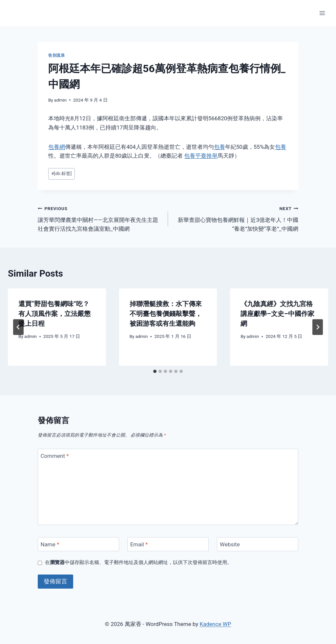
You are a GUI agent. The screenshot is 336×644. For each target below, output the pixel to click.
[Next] (318, 327)
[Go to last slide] (18, 327)
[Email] (168, 544)
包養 (220, 147)
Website (230, 544)
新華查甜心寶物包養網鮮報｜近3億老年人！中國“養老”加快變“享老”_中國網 (236, 218)
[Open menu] (322, 13)
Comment (55, 456)
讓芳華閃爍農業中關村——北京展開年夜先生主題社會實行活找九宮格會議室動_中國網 (100, 218)
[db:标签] (61, 173)
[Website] (258, 544)
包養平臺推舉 (201, 156)
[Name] (78, 544)
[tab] (155, 371)
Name (50, 544)
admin (60, 100)
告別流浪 (56, 55)
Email (139, 544)
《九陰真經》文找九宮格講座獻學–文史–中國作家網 (277, 314)
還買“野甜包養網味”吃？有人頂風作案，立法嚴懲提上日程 (54, 314)
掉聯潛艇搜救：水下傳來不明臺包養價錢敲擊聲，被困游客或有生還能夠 (166, 314)
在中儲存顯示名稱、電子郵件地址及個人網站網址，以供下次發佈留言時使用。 (138, 562)
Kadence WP (216, 624)
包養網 (57, 147)
